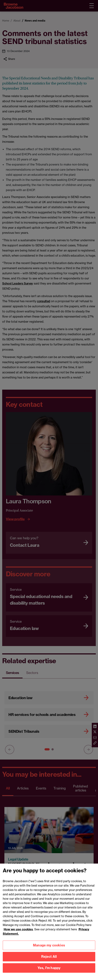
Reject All (49, 975)
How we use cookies (18, 947)
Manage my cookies (49, 963)
